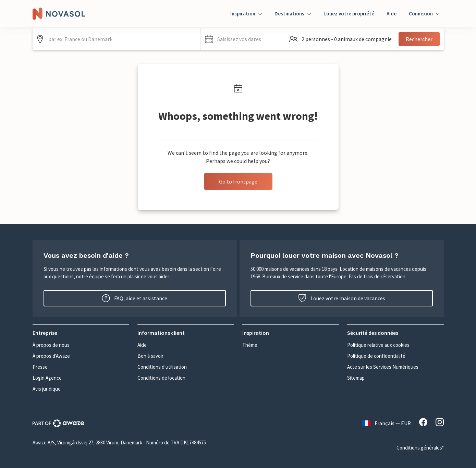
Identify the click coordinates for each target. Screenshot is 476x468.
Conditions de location (161, 378)
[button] (243, 39)
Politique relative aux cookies (378, 345)
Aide (392, 14)
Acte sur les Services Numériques (383, 367)
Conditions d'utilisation (162, 367)
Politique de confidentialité (376, 356)
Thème (250, 345)
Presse (40, 367)
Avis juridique (47, 389)
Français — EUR (387, 423)
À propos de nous (51, 345)
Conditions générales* (420, 448)
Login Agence (47, 378)
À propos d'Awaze (51, 356)
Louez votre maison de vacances (342, 298)
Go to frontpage (238, 181)
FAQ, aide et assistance (135, 298)
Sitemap (356, 378)
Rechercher (419, 39)
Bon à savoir (150, 356)
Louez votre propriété (349, 14)
